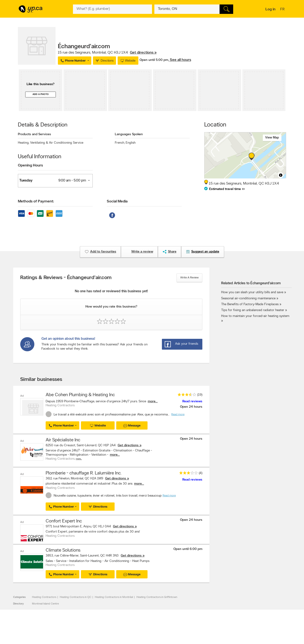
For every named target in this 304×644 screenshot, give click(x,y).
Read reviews (192, 401)
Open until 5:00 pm (154, 60)
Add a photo (41, 94)
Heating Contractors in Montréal (114, 597)
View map (272, 138)
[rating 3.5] (186, 396)
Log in (270, 9)
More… (79, 459)
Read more (178, 415)
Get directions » (143, 53)
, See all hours (180, 60)
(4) (201, 473)
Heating (24, 143)
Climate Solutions (63, 550)
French (120, 143)
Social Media (117, 201)
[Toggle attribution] (281, 175)
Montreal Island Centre (45, 603)
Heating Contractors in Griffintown (157, 597)
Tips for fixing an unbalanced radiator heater (253, 310)
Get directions (128, 445)
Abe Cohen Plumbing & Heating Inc (80, 395)
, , (107, 53)
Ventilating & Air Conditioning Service (57, 143)
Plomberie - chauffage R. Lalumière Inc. (84, 473)
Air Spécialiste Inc (63, 440)
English (131, 143)
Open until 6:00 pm (188, 548)
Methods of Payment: (36, 201)
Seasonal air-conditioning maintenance (248, 298)
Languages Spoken (129, 134)
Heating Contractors (44, 597)
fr (283, 10)
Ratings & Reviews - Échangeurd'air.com (66, 278)
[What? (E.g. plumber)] (112, 9)
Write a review (189, 278)
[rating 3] (187, 473)
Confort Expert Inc (64, 521)
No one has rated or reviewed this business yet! (111, 291)
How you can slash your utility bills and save (252, 292)
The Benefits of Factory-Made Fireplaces (250, 304)
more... (153, 401)
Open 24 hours (191, 407)
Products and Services (34, 134)
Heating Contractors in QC (76, 597)
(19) (200, 395)
